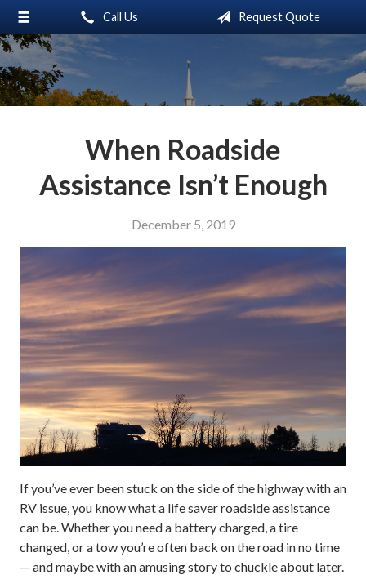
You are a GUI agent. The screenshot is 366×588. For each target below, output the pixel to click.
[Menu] (24, 17)
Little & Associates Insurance (183, 70)
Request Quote (265, 17)
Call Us (106, 17)
